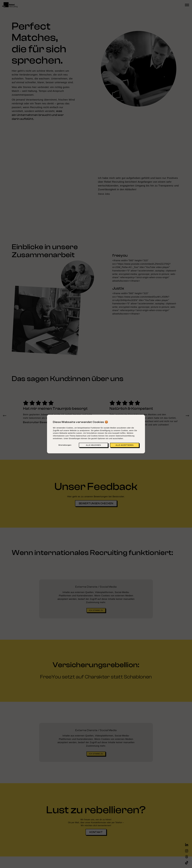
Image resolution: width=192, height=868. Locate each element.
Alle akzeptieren (125, 445)
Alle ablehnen (93, 445)
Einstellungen (65, 445)
